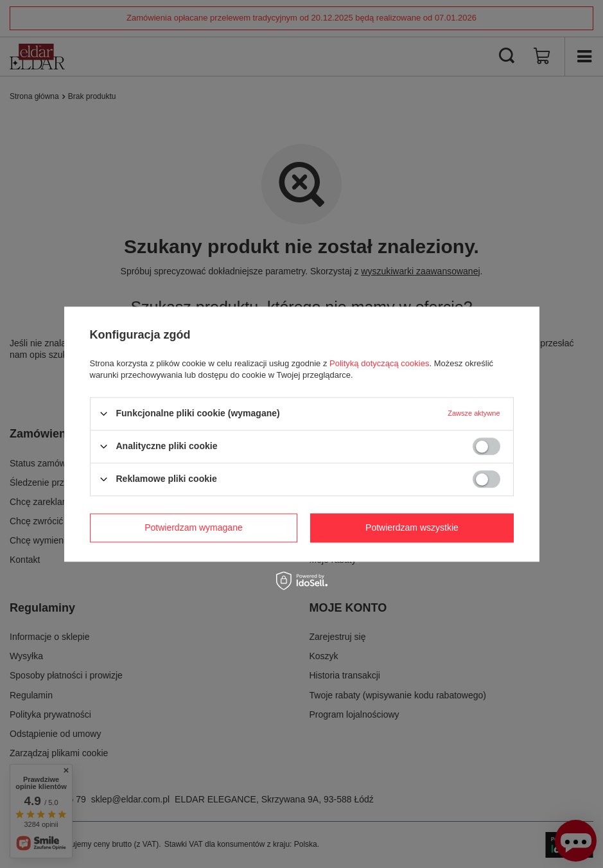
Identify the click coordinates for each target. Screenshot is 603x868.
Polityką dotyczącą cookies (379, 363)
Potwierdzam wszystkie (412, 527)
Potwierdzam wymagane (194, 527)
